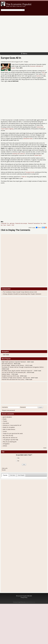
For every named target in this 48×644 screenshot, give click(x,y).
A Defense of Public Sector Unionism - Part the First (16, 378)
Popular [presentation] (5, 475)
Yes (18, 458)
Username (5, 407)
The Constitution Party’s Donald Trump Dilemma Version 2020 (20, 292)
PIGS (13, 225)
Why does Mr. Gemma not (10, 438)
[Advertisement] (18, 34)
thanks (5, 419)
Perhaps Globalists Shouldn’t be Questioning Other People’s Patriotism (22, 294)
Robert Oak (11, 62)
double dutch (38, 155)
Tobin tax (5, 120)
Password (23, 407)
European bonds (30, 172)
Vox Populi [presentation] (21, 475)
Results (4, 470)
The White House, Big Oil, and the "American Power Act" (17, 371)
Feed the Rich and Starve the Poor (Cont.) (13, 379)
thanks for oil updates (9, 427)
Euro (5, 225)
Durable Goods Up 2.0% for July (10, 376)
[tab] (5, 475)
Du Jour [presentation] (13, 475)
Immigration (6, 444)
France (9, 225)
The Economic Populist (19, 4)
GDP (43, 72)
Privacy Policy (24, 597)
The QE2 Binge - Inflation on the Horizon (13, 365)
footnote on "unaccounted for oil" (12, 425)
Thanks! (5, 421)
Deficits (5, 446)
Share (38, 228)
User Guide (6, 355)
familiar (38, 76)
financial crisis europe (21, 223)
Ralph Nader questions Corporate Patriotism (14, 362)
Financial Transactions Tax (35, 223)
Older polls (5, 468)
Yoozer (5, 431)
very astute (6, 423)
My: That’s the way (8, 435)
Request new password (8, 410)
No (18, 461)
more (45, 448)
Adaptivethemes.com (30, 602)
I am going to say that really (10, 440)
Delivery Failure (6, 374)
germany (12, 223)
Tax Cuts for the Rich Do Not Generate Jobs (14, 372)
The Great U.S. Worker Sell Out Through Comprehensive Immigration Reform (23, 367)
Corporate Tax (5, 223)
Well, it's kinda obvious (9, 429)
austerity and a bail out (19, 154)
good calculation (7, 417)
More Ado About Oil (7, 364)
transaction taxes (28, 138)
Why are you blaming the (10, 442)
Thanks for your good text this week (13, 433)
